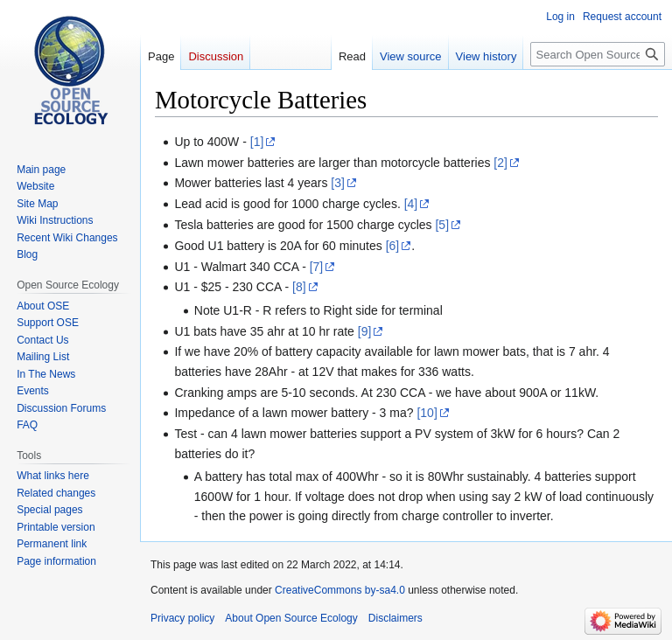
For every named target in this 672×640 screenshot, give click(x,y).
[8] (299, 287)
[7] (317, 267)
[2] (500, 163)
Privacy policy (182, 618)
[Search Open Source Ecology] (598, 54)
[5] (442, 225)
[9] (365, 331)
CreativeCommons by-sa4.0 (340, 590)
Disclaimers (395, 618)
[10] (427, 413)
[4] (411, 204)
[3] (338, 183)
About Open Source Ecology (291, 618)
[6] (393, 246)
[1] (257, 142)
